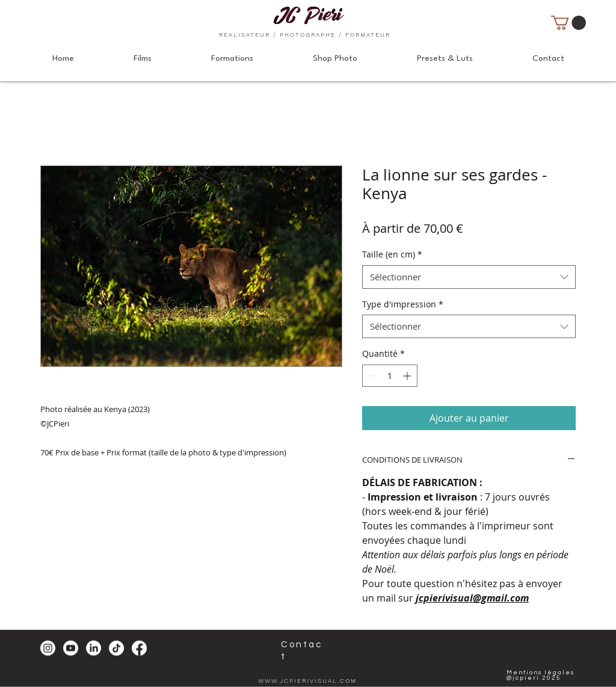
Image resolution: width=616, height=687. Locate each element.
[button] (568, 23)
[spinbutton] (390, 376)
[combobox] (469, 277)
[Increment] (408, 376)
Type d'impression (403, 304)
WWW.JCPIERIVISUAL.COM (307, 681)
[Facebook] (139, 648)
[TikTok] (116, 648)
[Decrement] (371, 376)
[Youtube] (71, 648)
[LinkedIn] (94, 648)
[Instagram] (48, 648)
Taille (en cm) (392, 254)
